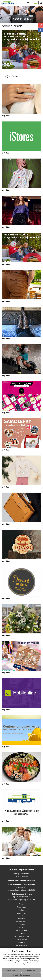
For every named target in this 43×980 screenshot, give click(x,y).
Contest (22, 925)
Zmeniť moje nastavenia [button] (21, 975)
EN (29, 3)
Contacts (21, 942)
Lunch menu (22, 913)
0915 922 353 (31, 900)
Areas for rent (22, 931)
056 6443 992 (31, 881)
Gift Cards (22, 928)
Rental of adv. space (22, 936)
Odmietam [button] (31, 970)
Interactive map (22, 922)
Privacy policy (21, 945)
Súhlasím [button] (11, 970)
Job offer (22, 934)
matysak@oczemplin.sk (17, 900)
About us (22, 919)
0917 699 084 (31, 890)
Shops (21, 904)
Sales (22, 916)
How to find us (22, 939)
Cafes (21, 910)
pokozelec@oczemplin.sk (17, 890)
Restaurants (21, 907)
